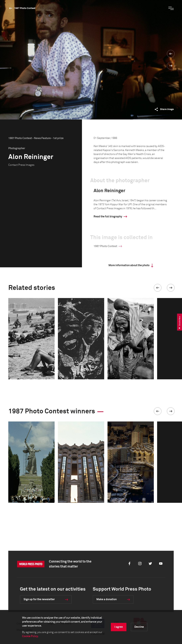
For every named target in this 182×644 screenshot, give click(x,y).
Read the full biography (108, 217)
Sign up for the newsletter (39, 599)
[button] (158, 288)
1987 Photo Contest (25, 8)
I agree (119, 627)
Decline (139, 627)
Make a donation (107, 599)
